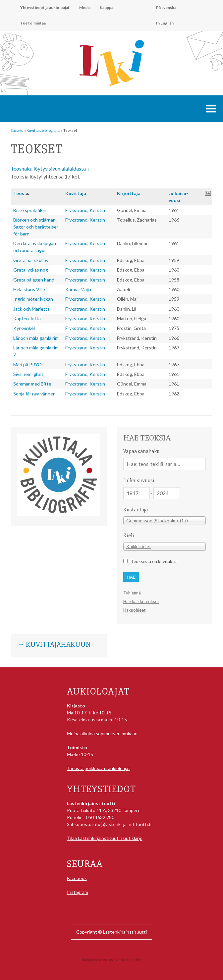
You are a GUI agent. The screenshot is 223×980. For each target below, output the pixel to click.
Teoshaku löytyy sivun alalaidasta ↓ (50, 168)
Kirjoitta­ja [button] (129, 193)
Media (85, 7)
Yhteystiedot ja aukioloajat (45, 7)
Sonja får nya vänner (34, 394)
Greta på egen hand (34, 280)
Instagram (78, 892)
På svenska (166, 7)
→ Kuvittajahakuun (54, 645)
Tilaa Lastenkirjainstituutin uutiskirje (105, 838)
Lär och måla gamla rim (36, 338)
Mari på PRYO (28, 364)
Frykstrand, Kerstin (85, 210)
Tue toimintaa (33, 23)
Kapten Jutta (27, 318)
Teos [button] (19, 193)
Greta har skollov (31, 260)
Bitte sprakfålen (30, 210)
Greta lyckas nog (31, 270)
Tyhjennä (132, 593)
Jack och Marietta (31, 309)
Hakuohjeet (134, 610)
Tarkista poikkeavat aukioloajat (99, 768)
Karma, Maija (78, 289)
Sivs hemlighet (28, 374)
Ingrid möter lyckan (33, 299)
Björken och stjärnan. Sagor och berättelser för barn (36, 227)
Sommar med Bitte (32, 384)
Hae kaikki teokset (141, 601)
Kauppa (107, 7)
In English (165, 23)
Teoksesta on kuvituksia (154, 561)
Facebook (77, 878)
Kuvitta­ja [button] (76, 193)
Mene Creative (128, 960)
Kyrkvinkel (24, 328)
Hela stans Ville (29, 289)
